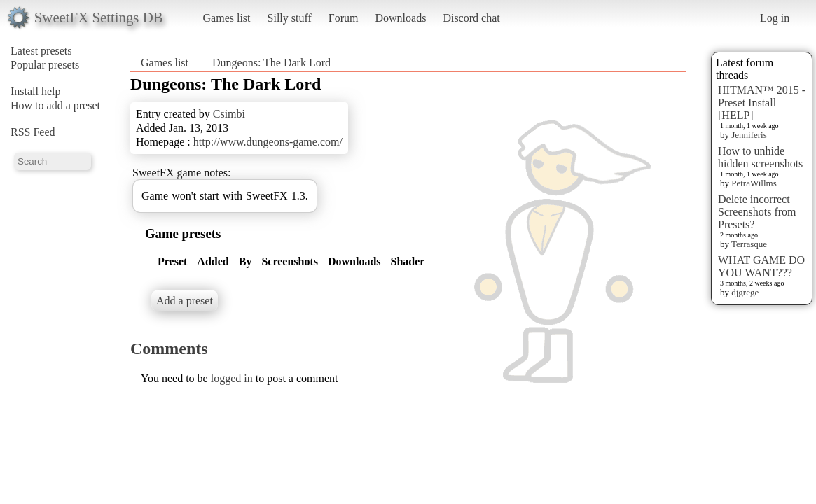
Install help (36, 91)
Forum (344, 18)
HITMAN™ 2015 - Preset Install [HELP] (762, 103)
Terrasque (749, 244)
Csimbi (229, 114)
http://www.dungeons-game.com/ (268, 142)
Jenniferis (749, 135)
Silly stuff (290, 18)
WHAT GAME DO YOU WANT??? (761, 266)
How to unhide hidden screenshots (760, 157)
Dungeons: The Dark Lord (271, 63)
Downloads (400, 18)
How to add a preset (55, 105)
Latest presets (41, 51)
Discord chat (471, 18)
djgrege (745, 292)
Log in (775, 18)
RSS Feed (33, 132)
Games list (227, 18)
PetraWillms (754, 183)
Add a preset (185, 301)
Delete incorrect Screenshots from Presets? (757, 212)
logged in (232, 378)
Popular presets (45, 65)
